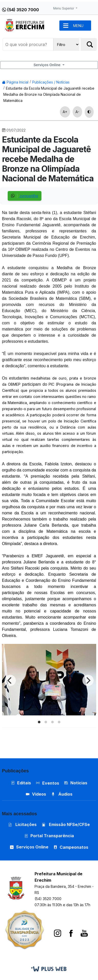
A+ (65, 112)
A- (77, 112)
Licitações (22, 824)
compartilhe (25, 196)
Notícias (76, 783)
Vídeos (36, 794)
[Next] (88, 680)
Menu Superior (64, 8)
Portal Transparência (49, 836)
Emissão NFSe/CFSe (66, 824)
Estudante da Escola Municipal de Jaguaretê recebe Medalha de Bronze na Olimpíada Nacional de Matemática (49, 94)
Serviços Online (47, 65)
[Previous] (10, 680)
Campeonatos (74, 847)
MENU (78, 26)
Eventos (51, 783)
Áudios (62, 794)
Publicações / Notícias (51, 82)
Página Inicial (15, 82)
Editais (21, 783)
